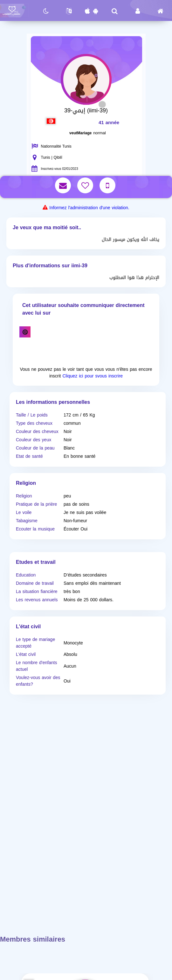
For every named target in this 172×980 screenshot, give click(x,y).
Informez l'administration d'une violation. (89, 208)
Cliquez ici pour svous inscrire (93, 376)
